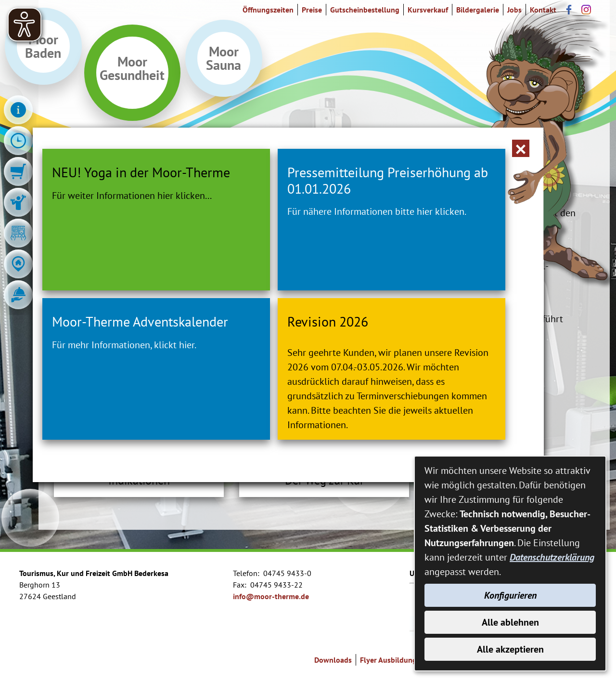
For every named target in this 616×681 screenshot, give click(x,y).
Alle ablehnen (510, 622)
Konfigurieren (510, 595)
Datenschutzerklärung (552, 557)
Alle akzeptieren (510, 649)
